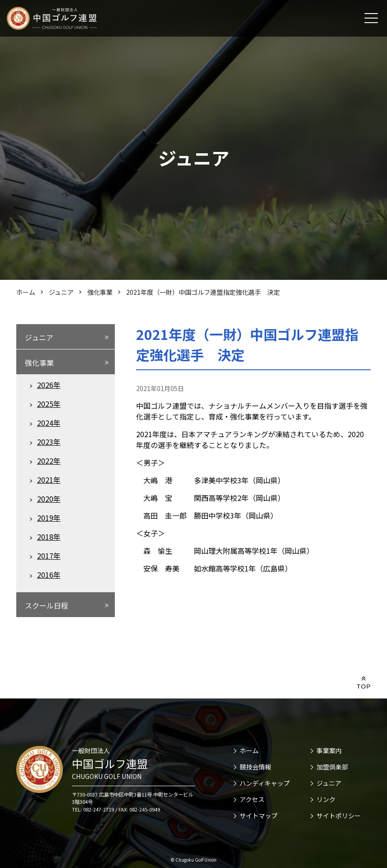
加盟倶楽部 (332, 767)
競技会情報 (255, 767)
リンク (326, 799)
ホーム (249, 750)
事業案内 (329, 750)
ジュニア (329, 783)
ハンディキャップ (265, 783)
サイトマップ (259, 816)
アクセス (252, 799)
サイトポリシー (339, 816)
